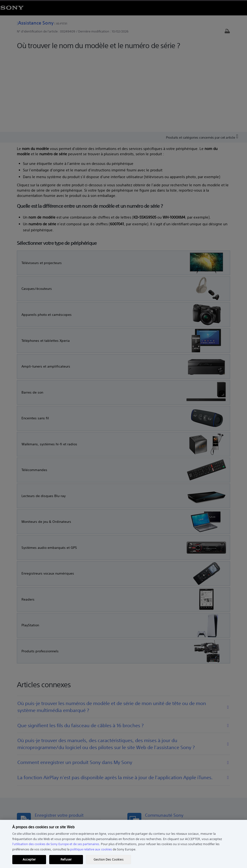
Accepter (29, 859)
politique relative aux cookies (91, 849)
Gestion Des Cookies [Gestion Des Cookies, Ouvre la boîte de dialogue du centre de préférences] (108, 859)
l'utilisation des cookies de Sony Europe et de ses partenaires (56, 844)
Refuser (66, 859)
